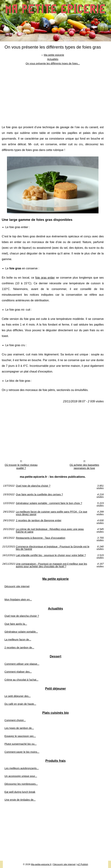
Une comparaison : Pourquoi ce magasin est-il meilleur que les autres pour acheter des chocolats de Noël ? (51, 565)
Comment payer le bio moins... (22, 752)
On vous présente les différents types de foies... (53, 63)
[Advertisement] (53, 92)
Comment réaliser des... (18, 672)
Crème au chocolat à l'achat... (21, 680)
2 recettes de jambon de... (19, 648)
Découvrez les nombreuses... (21, 784)
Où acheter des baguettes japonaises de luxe (84, 467)
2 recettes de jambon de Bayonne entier (39, 520)
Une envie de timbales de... (20, 800)
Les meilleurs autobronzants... (22, 768)
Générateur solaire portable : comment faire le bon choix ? (49, 503)
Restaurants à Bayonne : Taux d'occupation (41, 538)
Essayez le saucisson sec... (20, 736)
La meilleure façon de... (18, 640)
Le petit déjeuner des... (17, 696)
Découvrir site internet (17, 586)
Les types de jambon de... (19, 728)
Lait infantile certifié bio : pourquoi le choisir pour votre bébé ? (51, 555)
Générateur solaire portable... (21, 632)
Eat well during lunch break (20, 792)
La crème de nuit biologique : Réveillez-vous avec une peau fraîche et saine (50, 530)
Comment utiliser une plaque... (22, 664)
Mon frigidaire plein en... (18, 600)
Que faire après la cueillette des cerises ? (39, 495)
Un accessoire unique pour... (21, 776)
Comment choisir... (15, 720)
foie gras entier (45, 278)
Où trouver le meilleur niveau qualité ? (21, 467)
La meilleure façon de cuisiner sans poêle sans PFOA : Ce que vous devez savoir (52, 513)
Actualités (53, 59)
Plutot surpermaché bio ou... (21, 744)
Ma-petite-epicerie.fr (41, 864)
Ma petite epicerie (54, 55)
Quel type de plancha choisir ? (33, 486)
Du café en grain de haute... (20, 704)
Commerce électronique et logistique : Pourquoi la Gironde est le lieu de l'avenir (53, 548)
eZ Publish (83, 864)
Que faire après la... (16, 624)
